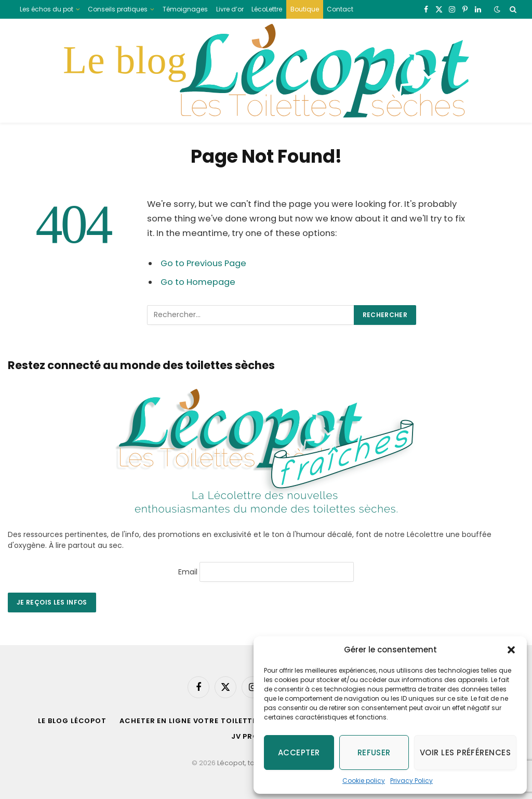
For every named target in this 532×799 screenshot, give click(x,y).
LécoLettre (267, 9)
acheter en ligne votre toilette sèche (202, 721)
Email (188, 571)
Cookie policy (364, 781)
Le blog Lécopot (72, 721)
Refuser (374, 752)
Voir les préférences (465, 752)
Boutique (305, 9)
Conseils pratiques (118, 9)
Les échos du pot (46, 9)
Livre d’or (230, 9)
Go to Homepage (198, 282)
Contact (340, 9)
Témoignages (185, 9)
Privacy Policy (411, 781)
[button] (511, 650)
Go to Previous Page (203, 263)
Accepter (299, 752)
